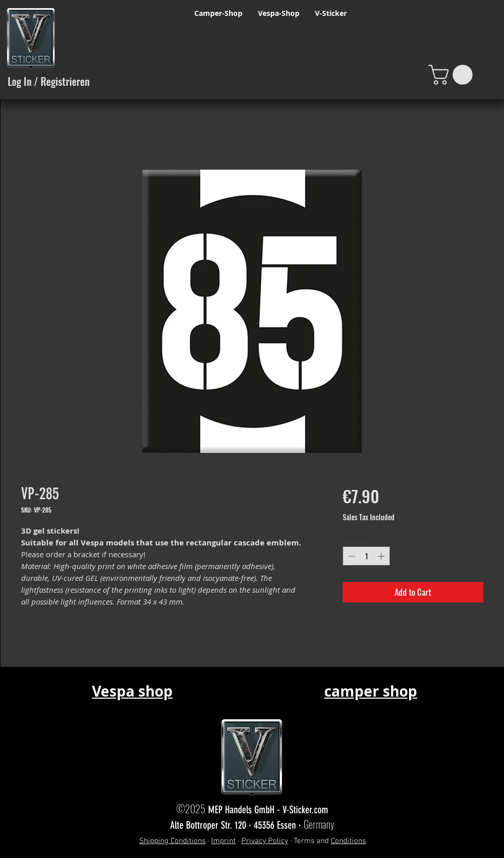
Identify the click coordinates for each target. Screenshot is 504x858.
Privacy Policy (265, 841)
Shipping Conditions (172, 841)
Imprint (223, 841)
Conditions (348, 841)
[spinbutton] (366, 556)
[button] (453, 75)
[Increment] (382, 556)
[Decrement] (351, 556)
